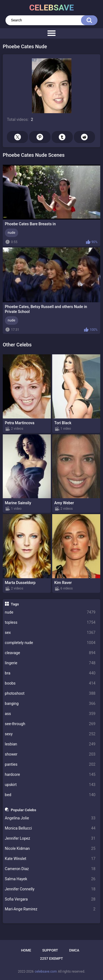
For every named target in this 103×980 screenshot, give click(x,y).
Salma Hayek (50, 879)
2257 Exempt (51, 958)
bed (50, 795)
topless (50, 623)
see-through (50, 724)
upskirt (50, 785)
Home (26, 950)
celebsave (51, 8)
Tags (15, 604)
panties (50, 764)
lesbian (50, 744)
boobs (50, 683)
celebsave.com (46, 972)
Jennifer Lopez (50, 838)
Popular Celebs (23, 810)
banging (50, 704)
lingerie (50, 663)
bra (50, 673)
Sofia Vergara (50, 899)
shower (50, 754)
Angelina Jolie (50, 818)
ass (50, 714)
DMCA (74, 950)
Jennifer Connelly (50, 889)
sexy (50, 734)
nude (50, 612)
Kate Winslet (50, 859)
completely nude (50, 643)
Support (50, 950)
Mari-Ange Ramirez (50, 909)
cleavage (50, 653)
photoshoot (50, 693)
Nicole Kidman (50, 849)
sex (50, 633)
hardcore (50, 775)
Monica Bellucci (50, 828)
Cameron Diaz (50, 869)
